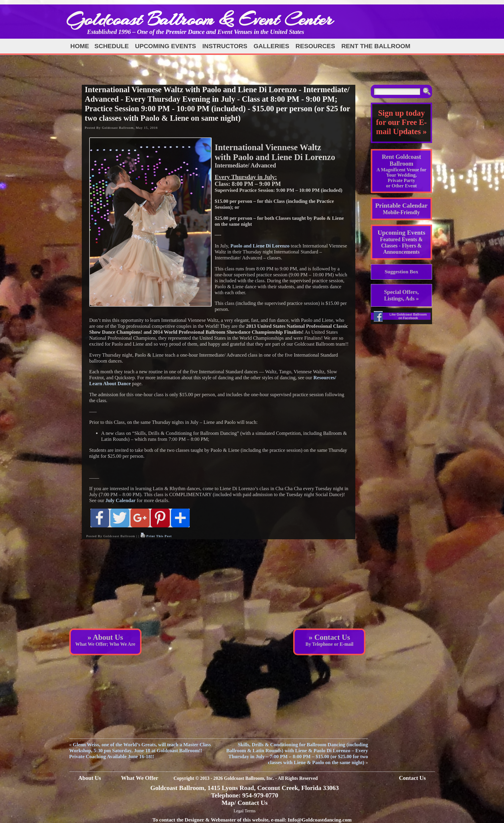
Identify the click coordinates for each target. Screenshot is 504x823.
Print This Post (159, 536)
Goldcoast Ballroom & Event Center (200, 19)
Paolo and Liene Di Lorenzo (260, 246)
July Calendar (121, 500)
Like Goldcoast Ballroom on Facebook (408, 316)
